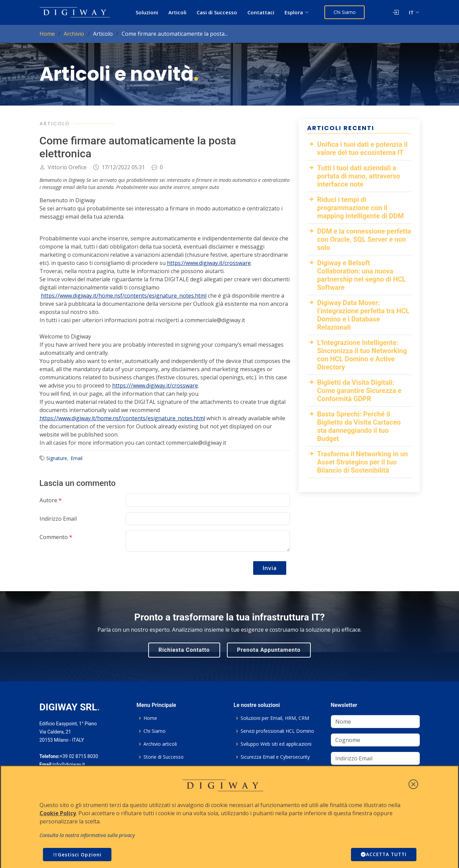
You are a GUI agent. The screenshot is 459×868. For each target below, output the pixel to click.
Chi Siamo (345, 12)
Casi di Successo (217, 12)
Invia (270, 568)
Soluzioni (147, 12)
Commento (56, 537)
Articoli (178, 12)
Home (47, 34)
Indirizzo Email (58, 519)
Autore (51, 500)
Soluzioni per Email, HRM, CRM (275, 718)
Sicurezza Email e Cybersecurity (275, 757)
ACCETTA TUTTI (383, 855)
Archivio (74, 34)
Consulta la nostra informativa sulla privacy (87, 835)
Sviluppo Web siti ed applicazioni (276, 744)
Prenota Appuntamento (269, 650)
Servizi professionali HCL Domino (277, 731)
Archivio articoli (160, 744)
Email (76, 458)
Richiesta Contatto (184, 650)
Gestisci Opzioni (77, 855)
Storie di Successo (164, 757)
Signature (57, 458)
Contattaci (261, 12)
